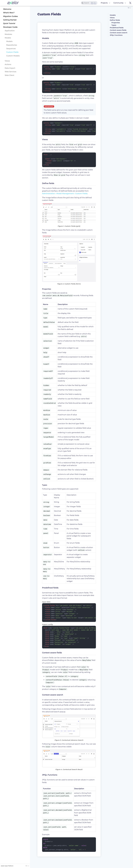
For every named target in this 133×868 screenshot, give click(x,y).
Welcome (7, 9)
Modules (8, 34)
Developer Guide (10, 27)
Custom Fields (12, 52)
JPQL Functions (116, 35)
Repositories (12, 45)
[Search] (89, 3)
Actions (8, 64)
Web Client (10, 75)
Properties (116, 23)
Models (8, 38)
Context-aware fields (118, 30)
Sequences (11, 49)
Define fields (115, 20)
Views (7, 61)
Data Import (10, 68)
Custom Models (13, 56)
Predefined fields (117, 28)
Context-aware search (119, 33)
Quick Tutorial (9, 23)
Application (10, 31)
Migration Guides (10, 16)
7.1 (129, 8)
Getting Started (10, 20)
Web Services (11, 72)
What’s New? (9, 13)
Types (114, 25)
